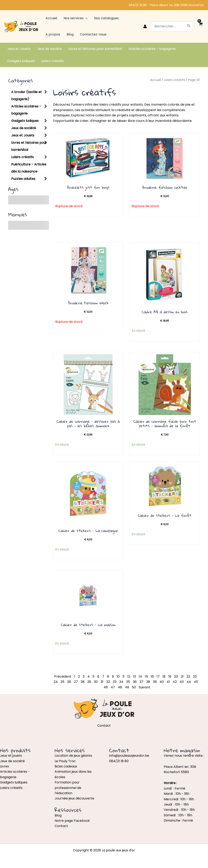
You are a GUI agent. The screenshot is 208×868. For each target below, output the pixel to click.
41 (168, 682)
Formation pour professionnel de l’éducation (68, 788)
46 (106, 687)
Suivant (145, 687)
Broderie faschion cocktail (165, 187)
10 (118, 676)
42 (175, 682)
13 (134, 676)
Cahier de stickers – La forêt (165, 515)
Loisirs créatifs (22, 157)
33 (115, 682)
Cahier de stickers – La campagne (88, 531)
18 (164, 676)
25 (62, 682)
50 (134, 687)
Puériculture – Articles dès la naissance (29, 168)
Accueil (156, 80)
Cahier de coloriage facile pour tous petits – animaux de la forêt (165, 424)
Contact (61, 826)
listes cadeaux (66, 766)
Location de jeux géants (73, 756)
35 (128, 682)
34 (121, 682)
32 (108, 682)
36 (135, 682)
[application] (86, 18)
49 (127, 687)
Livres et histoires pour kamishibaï (29, 146)
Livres (4, 766)
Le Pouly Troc (65, 761)
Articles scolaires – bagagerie (26, 110)
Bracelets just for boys (88, 187)
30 (96, 682)
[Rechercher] (189, 26)
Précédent (63, 676)
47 (113, 687)
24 (56, 682)
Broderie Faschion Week (88, 303)
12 (129, 676)
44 (189, 682)
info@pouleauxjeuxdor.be (129, 756)
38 (148, 682)
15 (146, 676)
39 (155, 682)
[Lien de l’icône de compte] (145, 26)
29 (89, 682)
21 (182, 676)
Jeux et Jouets (23, 135)
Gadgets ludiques (25, 121)
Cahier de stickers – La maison (88, 625)
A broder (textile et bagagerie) (27, 95)
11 (123, 676)
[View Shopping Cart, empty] (200, 26)
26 (69, 682)
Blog (58, 815)
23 (195, 676)
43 (182, 682)
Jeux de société (24, 128)
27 (76, 682)
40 (162, 682)
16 (152, 676)
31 (102, 682)
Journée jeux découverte (74, 798)
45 (196, 682)
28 (83, 682)
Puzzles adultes (23, 179)
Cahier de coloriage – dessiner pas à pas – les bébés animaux (88, 424)
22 (188, 676)
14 (140, 676)
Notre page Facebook (72, 821)
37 (141, 682)
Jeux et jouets (11, 756)
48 (120, 687)
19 (170, 676)
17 (158, 676)
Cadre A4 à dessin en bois (165, 312)
